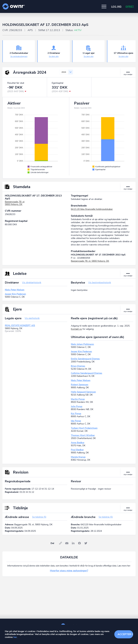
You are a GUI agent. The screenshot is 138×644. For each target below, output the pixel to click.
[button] (104, 6)
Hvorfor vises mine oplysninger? (69, 571)
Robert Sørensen (80, 385)
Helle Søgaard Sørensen (83, 392)
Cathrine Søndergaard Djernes (87, 373)
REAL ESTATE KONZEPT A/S (20, 325)
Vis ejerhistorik (32, 318)
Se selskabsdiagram (19, 56)
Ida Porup (76, 421)
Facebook (79, 543)
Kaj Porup (76, 414)
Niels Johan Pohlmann (82, 344)
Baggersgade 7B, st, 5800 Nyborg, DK (90, 261)
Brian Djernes (78, 366)
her (15, 637)
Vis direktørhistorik (32, 282)
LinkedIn (73, 543)
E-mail (67, 543)
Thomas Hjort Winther (83, 435)
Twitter (86, 543)
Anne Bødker (78, 443)
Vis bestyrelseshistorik (100, 282)
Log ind (116, 7)
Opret (130, 7)
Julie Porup (77, 406)
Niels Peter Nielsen (15, 290)
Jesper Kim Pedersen (15, 294)
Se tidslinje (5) (39, 517)
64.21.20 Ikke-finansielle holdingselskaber (92, 209)
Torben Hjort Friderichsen (84, 428)
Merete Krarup (78, 457)
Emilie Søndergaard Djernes (85, 359)
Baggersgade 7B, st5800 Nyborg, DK (15, 203)
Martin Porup (78, 399)
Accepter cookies (125, 634)
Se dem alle (54, 56)
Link (60, 543)
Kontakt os (76, 329)
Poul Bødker (77, 450)
